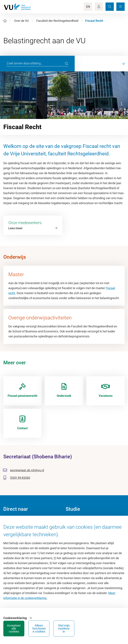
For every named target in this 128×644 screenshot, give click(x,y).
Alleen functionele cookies (87, 628)
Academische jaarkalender (83, 520)
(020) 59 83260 (20, 478)
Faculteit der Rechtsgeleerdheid (57, 21)
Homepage (11, 520)
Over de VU (21, 21)
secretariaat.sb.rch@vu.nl (27, 470)
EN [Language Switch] (88, 7)
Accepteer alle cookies (62, 628)
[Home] (5, 21)
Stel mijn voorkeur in (112, 628)
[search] (66, 64)
